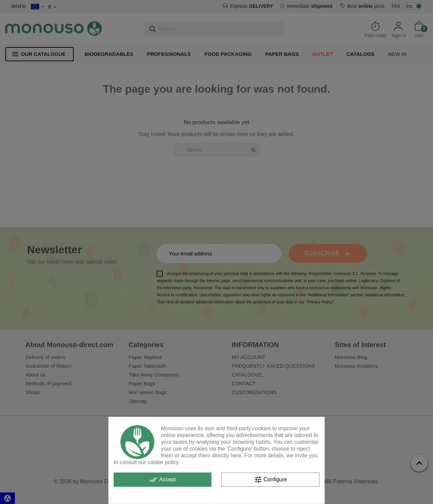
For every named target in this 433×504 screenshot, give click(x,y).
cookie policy (163, 462)
